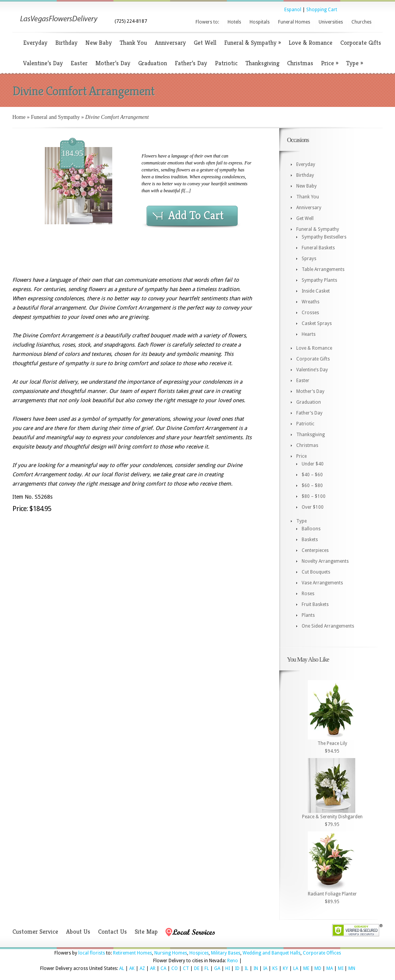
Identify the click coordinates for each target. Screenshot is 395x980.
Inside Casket (316, 291)
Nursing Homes (171, 953)
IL (246, 968)
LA (296, 968)
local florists (92, 953)
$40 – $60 (312, 475)
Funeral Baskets (318, 248)
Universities (331, 22)
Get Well (205, 43)
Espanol (293, 10)
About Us (78, 932)
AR (153, 968)
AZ (142, 968)
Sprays (309, 259)
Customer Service (35, 932)
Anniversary (170, 43)
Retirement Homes (133, 953)
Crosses (310, 313)
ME (306, 968)
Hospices (199, 953)
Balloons (311, 529)
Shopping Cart (322, 10)
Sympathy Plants (319, 280)
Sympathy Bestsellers (324, 237)
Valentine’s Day (43, 63)
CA (163, 968)
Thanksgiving (262, 63)
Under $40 (313, 464)
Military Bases (226, 953)
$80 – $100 (314, 496)
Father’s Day (191, 63)
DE (197, 968)
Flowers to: (207, 22)
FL (207, 968)
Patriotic (226, 63)
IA (265, 968)
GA (217, 968)
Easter (79, 63)
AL (122, 968)
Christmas (300, 63)
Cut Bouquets (316, 572)
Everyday (35, 43)
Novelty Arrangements (325, 561)
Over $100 (313, 507)
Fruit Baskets (315, 604)
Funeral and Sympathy (55, 117)
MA (330, 968)
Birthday (66, 43)
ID (237, 968)
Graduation (153, 63)
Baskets (310, 540)
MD (318, 968)
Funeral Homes (294, 22)
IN (256, 968)
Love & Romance (311, 43)
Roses (308, 594)
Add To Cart (196, 215)
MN (352, 968)
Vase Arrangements (322, 583)
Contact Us (112, 932)
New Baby (99, 43)
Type (354, 63)
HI (228, 968)
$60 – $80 (312, 486)
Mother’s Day (113, 63)
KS (275, 968)
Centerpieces (315, 550)
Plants (308, 615)
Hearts (309, 334)
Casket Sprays (317, 323)
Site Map (146, 932)
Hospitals (260, 22)
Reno (233, 961)
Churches (361, 22)
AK (132, 968)
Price (330, 63)
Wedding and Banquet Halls (272, 953)
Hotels (234, 22)
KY (285, 968)
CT (186, 968)
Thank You (133, 43)
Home (19, 117)
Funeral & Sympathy (252, 43)
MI (341, 968)
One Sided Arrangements (328, 626)
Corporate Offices (322, 953)
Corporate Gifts (361, 43)
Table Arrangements (323, 269)
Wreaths (311, 302)
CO (175, 968)
